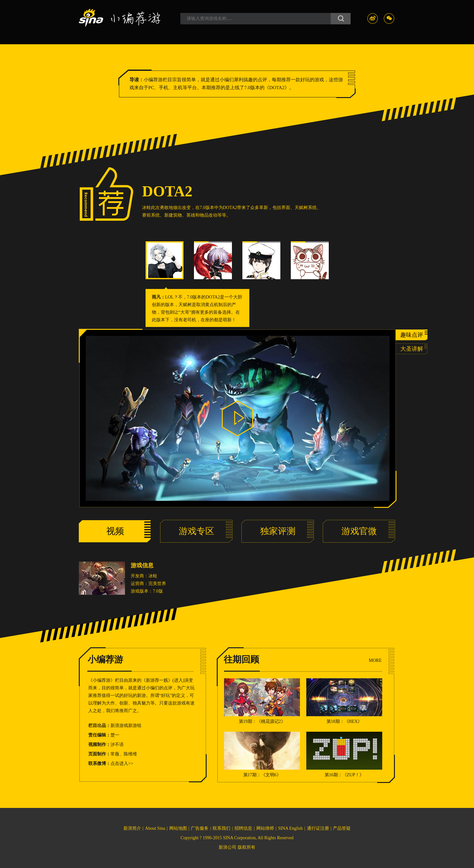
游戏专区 (196, 531)
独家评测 (278, 531)
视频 (115, 531)
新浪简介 (132, 828)
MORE (375, 660)
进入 (178, 680)
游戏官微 (359, 531)
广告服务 (200, 828)
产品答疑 (342, 828)
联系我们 (221, 828)
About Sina (155, 828)
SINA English (290, 828)
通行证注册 (318, 828)
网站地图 (178, 828)
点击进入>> (122, 763)
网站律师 (265, 828)
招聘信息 (243, 828)
